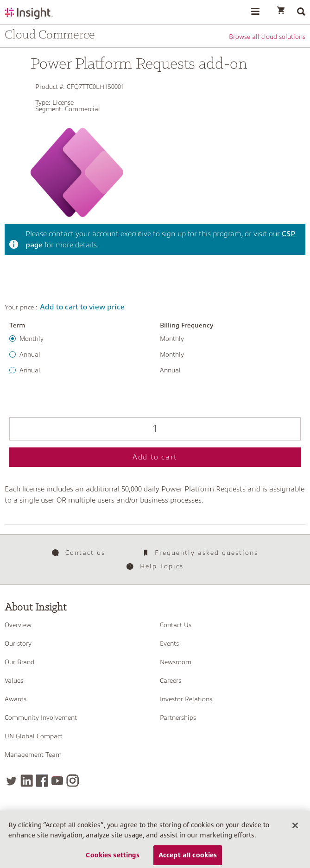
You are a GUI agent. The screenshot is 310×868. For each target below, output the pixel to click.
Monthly (32, 339)
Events (169, 643)
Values (14, 680)
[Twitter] (11, 781)
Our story (18, 643)
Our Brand (19, 662)
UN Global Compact (34, 736)
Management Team (33, 755)
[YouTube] (57, 781)
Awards (16, 699)
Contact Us (176, 625)
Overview (18, 625)
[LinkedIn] (27, 781)
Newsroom (176, 662)
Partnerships (178, 717)
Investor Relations (186, 699)
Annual (30, 354)
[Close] (295, 834)
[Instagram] (73, 781)
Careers (171, 680)
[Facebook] (42, 781)
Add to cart (155, 457)
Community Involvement (41, 717)
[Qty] (155, 429)
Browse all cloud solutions (267, 37)
